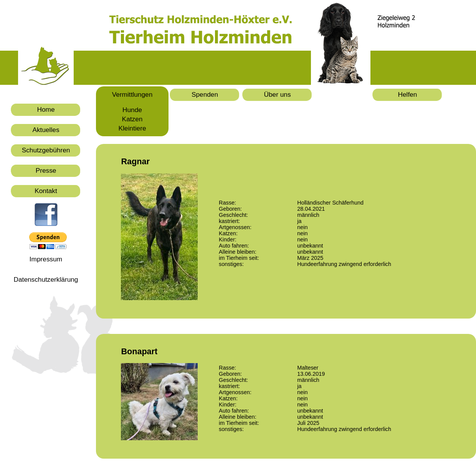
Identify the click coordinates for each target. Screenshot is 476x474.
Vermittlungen (132, 94)
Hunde (132, 110)
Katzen (132, 119)
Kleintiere (132, 128)
